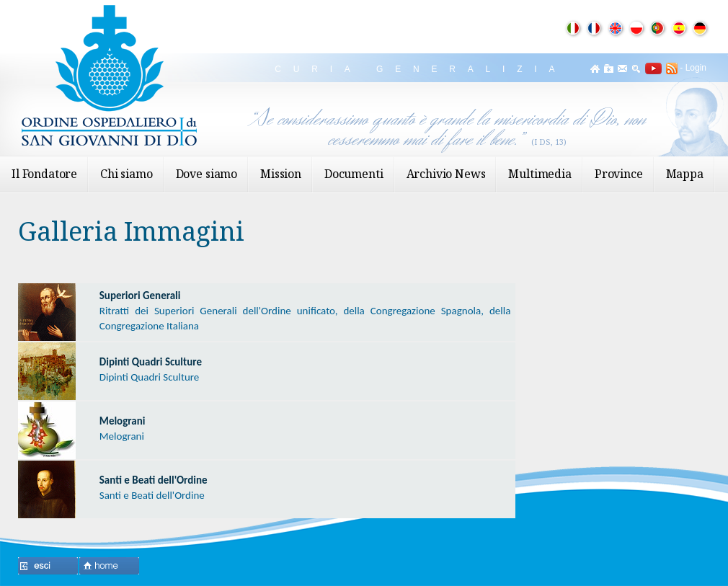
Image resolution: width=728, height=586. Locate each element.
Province (619, 174)
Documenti (354, 174)
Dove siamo (207, 174)
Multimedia (540, 174)
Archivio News (446, 174)
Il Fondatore (44, 174)
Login (696, 68)
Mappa (685, 174)
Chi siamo (126, 174)
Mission (281, 174)
